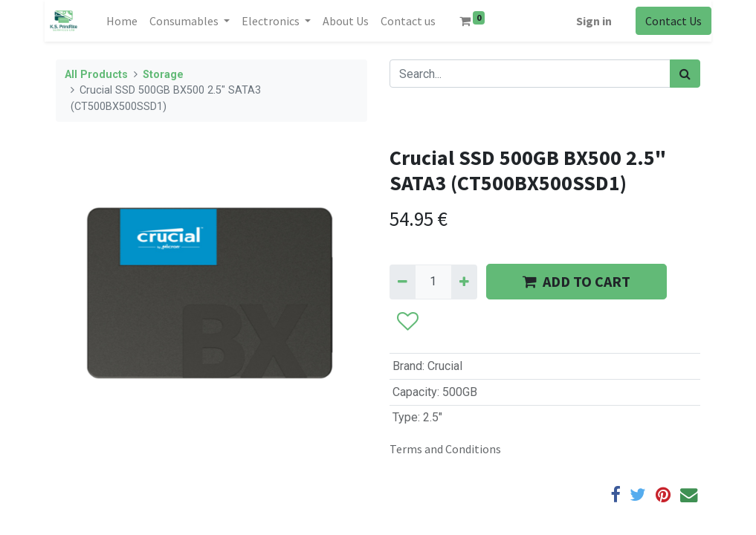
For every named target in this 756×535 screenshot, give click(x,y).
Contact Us (673, 21)
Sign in (594, 21)
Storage (163, 75)
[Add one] (464, 282)
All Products (96, 75)
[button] (407, 322)
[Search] (685, 74)
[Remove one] (403, 282)
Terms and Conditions (445, 449)
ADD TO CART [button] (576, 281)
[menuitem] (122, 21)
